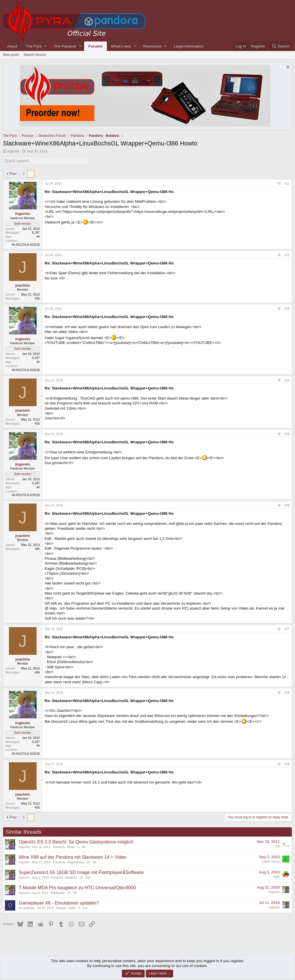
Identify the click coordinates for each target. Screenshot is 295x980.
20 (88, 862)
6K (75, 892)
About (12, 46)
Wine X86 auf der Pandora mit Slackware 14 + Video (73, 857)
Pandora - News (64, 846)
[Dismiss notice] (287, 68)
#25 (287, 433)
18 (81, 877)
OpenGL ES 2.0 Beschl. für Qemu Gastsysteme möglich (76, 841)
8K (95, 862)
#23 (287, 308)
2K (84, 846)
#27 (287, 628)
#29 (287, 763)
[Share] (279, 183)
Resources (152, 46)
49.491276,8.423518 (26, 244)
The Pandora (65, 46)
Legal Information (189, 46)
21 (69, 892)
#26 (287, 505)
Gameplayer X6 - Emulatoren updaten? (59, 902)
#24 (287, 380)
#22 (287, 254)
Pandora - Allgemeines (69, 862)
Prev (13, 173)
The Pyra (34, 46)
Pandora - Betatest (64, 877)
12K (88, 877)
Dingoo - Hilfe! (66, 907)
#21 (287, 183)
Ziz (278, 845)
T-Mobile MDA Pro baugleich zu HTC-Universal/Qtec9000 (77, 887)
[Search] (281, 46)
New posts (11, 55)
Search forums (35, 55)
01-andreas (27, 907)
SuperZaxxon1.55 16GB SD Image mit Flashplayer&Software (81, 872)
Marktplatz (58, 892)
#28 (287, 692)
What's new (121, 46)
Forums (96, 46)
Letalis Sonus (271, 861)
